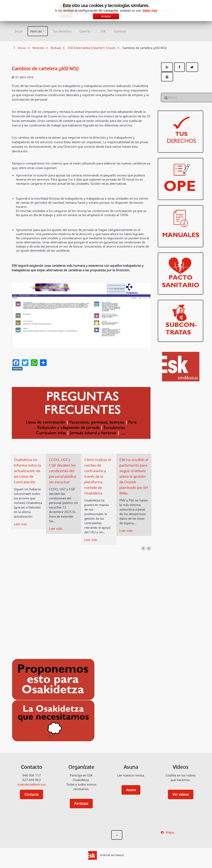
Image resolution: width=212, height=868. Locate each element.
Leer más (20, 524)
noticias (17, 369)
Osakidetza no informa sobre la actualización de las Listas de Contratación (27, 471)
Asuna (131, 790)
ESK (103, 31)
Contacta (31, 794)
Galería (85, 31)
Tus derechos (62, 31)
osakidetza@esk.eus (32, 784)
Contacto (120, 31)
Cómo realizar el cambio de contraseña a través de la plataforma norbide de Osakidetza (98, 476)
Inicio (19, 31)
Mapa (170, 832)
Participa (81, 804)
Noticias (36, 31)
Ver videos (181, 794)
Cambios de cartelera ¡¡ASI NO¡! (48, 68)
